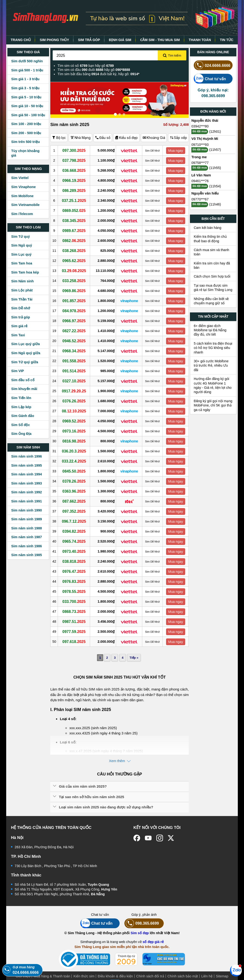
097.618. (75, 642)
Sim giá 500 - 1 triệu (27, 70)
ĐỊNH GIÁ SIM (120, 40)
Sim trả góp (21, 317)
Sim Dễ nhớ (21, 308)
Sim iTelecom (22, 214)
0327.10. (75, 381)
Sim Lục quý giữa (25, 344)
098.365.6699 (142, 923)
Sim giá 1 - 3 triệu (25, 79)
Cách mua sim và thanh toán (211, 252)
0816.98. (75, 441)
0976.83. (75, 581)
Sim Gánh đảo (23, 416)
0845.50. (75, 471)
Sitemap (222, 976)
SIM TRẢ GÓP (89, 40)
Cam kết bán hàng (208, 228)
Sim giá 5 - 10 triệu (26, 97)
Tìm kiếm (172, 56)
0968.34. (75, 351)
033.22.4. (75, 461)
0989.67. (75, 231)
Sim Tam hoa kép (25, 272)
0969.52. (75, 421)
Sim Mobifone (22, 196)
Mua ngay (176, 151)
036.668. (75, 170)
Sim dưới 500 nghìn (27, 61)
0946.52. (75, 341)
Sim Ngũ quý (22, 245)
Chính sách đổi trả (150, 976)
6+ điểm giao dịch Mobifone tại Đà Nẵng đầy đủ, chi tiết (210, 330)
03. (75, 271)
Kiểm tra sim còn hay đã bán (212, 265)
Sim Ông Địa (21, 434)
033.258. (75, 281)
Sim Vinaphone (23, 187)
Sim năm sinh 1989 (27, 519)
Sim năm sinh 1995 (27, 465)
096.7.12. (75, 521)
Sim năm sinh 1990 (27, 510)
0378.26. (75, 481)
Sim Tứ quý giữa (25, 362)
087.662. (75, 501)
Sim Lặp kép (21, 407)
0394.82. (75, 531)
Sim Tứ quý (20, 237)
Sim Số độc (20, 425)
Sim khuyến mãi (24, 389)
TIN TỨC (227, 40)
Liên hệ (207, 976)
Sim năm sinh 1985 (27, 555)
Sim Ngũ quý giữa (26, 353)
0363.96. (75, 491)
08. (75, 411)
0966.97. (75, 321)
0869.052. (75, 211)
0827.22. (75, 331)
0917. (75, 391)
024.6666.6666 (212, 65)
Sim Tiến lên (21, 398)
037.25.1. (75, 200)
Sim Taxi (18, 335)
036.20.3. (75, 451)
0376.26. (75, 401)
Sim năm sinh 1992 (27, 492)
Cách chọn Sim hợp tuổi (212, 276)
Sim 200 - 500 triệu (26, 133)
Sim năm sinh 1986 (27, 546)
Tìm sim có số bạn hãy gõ (86, 66)
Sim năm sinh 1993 (27, 483)
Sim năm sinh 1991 (27, 501)
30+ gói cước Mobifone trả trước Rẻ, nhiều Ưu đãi (211, 366)
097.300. (75, 150)
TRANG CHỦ (21, 40)
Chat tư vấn (210, 79)
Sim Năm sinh (23, 281)
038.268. (75, 251)
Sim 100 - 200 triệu (26, 124)
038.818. (75, 561)
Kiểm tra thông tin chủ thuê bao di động (210, 239)
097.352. (75, 511)
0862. (75, 241)
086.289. (75, 190)
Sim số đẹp (140, 933)
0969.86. (75, 291)
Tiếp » (133, 658)
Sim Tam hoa (22, 263)
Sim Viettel (20, 178)
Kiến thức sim (84, 976)
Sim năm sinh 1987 (27, 537)
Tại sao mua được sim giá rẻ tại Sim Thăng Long (213, 288)
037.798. (75, 160)
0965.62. (75, 261)
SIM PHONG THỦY (54, 40)
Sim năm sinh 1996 (27, 456)
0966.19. (75, 180)
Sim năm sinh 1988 (27, 528)
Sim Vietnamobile (25, 205)
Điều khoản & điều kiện (115, 976)
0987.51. (75, 622)
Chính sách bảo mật (183, 976)
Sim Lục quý (21, 254)
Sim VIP (18, 371)
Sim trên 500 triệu (25, 142)
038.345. (75, 221)
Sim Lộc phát (22, 290)
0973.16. (75, 431)
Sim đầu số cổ (23, 380)
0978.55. (75, 591)
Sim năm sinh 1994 (27, 474)
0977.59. (75, 632)
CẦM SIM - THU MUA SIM (160, 40)
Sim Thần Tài (22, 299)
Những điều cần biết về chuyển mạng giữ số (211, 301)
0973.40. (75, 551)
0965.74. (75, 541)
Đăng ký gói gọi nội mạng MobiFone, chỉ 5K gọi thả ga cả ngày (213, 405)
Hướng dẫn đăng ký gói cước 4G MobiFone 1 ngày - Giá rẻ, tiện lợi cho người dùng (213, 385)
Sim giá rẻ (19, 326)
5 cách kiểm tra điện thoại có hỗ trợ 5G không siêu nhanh (213, 348)
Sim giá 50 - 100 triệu (28, 115)
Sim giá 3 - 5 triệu (25, 88)
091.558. (75, 361)
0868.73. (75, 611)
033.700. (75, 601)
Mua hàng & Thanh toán (52, 976)
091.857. (75, 301)
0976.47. (75, 571)
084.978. (75, 311)
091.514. (75, 371)
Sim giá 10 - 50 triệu (27, 106)
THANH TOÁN (200, 40)
